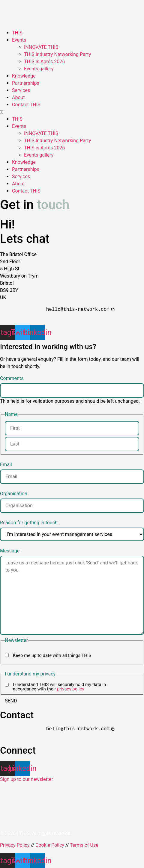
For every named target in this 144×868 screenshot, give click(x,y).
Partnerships (26, 83)
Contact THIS (26, 105)
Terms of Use (84, 845)
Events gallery (39, 69)
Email (6, 465)
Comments (12, 378)
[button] (72, 112)
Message (10, 551)
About (18, 97)
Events (19, 40)
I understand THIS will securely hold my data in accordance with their (59, 687)
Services (21, 90)
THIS (17, 33)
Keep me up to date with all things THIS (52, 656)
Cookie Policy (50, 845)
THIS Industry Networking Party (57, 54)
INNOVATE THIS (41, 47)
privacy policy (70, 689)
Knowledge (24, 76)
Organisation (14, 494)
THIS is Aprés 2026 (44, 62)
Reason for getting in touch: (29, 523)
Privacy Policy (15, 845)
